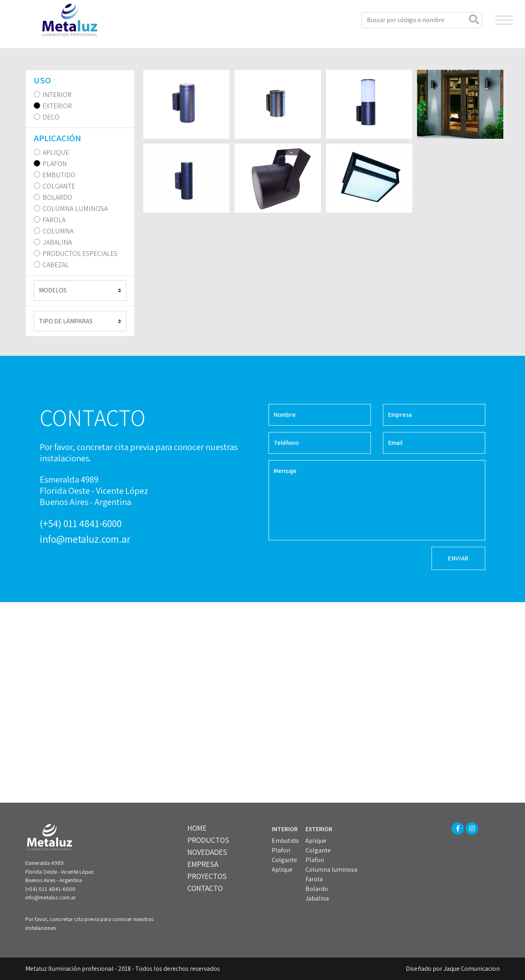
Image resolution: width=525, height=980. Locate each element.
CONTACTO (205, 888)
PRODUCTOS (208, 840)
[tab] (80, 80)
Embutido (285, 841)
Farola (314, 879)
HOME (197, 828)
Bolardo (317, 889)
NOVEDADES (207, 852)
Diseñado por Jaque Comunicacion (453, 969)
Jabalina (317, 898)
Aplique (282, 869)
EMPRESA (203, 864)
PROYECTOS (207, 876)
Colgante (284, 860)
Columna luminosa (331, 869)
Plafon (281, 850)
